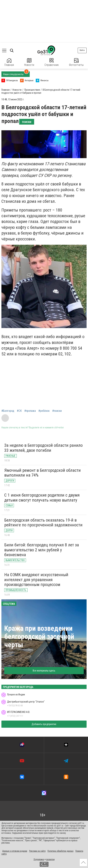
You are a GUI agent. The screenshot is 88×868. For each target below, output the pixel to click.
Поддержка (39, 859)
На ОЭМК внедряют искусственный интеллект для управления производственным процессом (36, 580)
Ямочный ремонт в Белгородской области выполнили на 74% (42, 473)
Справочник (52, 62)
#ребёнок (44, 411)
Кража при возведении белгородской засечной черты (39, 637)
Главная (9, 62)
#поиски (57, 411)
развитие (50, 859)
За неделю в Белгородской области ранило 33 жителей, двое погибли (43, 448)
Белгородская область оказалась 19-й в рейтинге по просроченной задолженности (43, 523)
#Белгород (8, 411)
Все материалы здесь (44, 671)
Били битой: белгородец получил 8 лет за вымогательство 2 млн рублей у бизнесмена (42, 550)
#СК (19, 411)
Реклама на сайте (37, 851)
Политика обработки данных (60, 851)
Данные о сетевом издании (15, 851)
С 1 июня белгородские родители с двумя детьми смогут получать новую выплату (42, 498)
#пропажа (30, 411)
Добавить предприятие (44, 724)
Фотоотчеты (76, 62)
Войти (82, 50)
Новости (29, 62)
